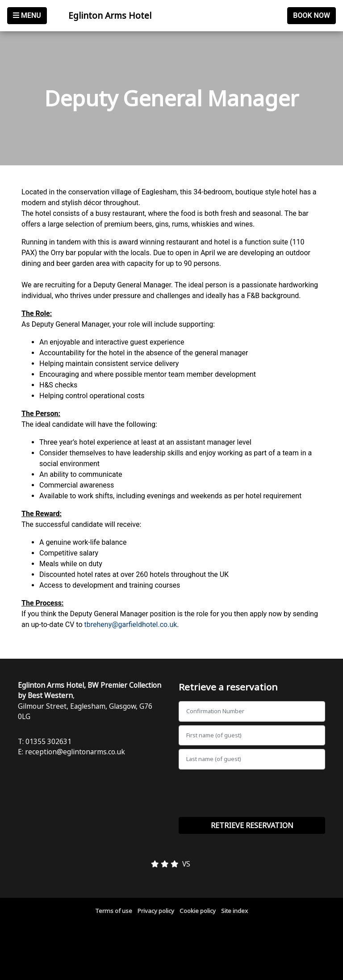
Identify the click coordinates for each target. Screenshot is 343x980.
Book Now (312, 15)
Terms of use (114, 911)
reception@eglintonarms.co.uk (75, 752)
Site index (234, 911)
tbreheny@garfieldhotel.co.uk (131, 625)
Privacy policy (156, 911)
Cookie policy (198, 911)
